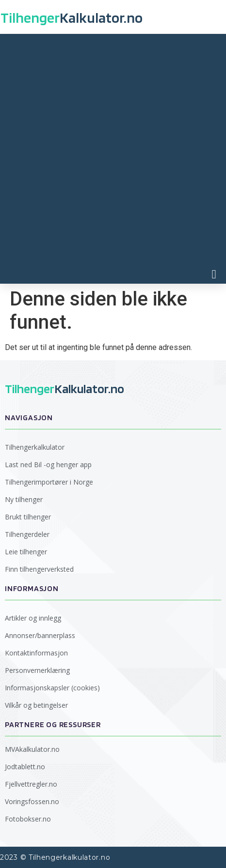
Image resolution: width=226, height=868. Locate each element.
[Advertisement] (113, 152)
